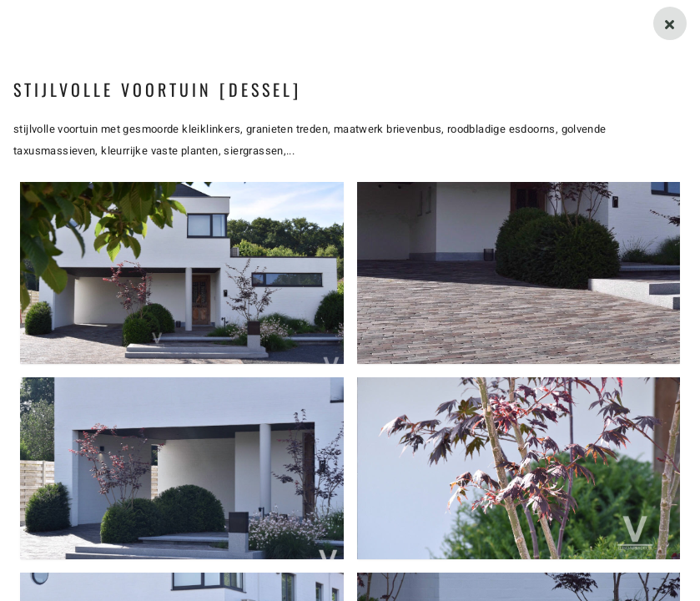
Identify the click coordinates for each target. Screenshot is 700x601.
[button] (182, 273)
